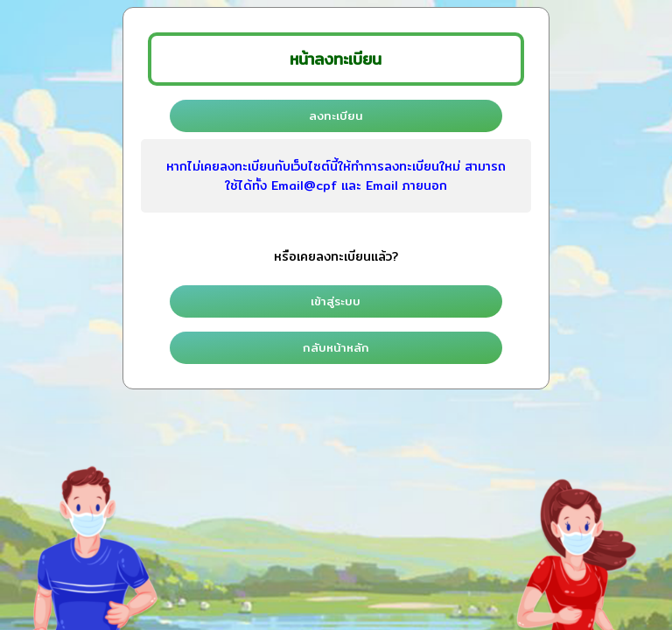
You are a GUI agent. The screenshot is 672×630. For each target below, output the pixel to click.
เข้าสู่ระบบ (336, 301)
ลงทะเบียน (336, 116)
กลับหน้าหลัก (336, 348)
